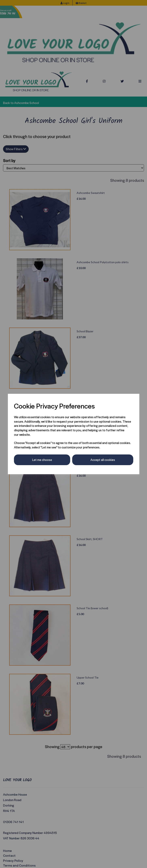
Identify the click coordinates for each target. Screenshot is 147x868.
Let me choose (42, 460)
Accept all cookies (103, 460)
